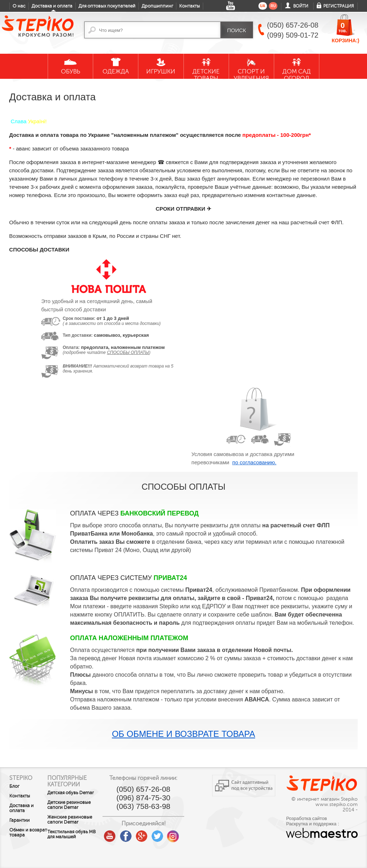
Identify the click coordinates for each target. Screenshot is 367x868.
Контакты (190, 6)
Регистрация (339, 6)
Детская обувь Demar (71, 795)
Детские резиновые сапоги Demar (77, 810)
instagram (185, 833)
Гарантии (20, 820)
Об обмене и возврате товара (183, 734)
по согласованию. (254, 462)
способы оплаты (128, 353)
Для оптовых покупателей (107, 6)
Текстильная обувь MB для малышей (75, 839)
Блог (14, 786)
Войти (301, 6)
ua (263, 6)
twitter (169, 833)
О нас (19, 6)
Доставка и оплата (52, 6)
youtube (121, 833)
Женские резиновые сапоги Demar (78, 825)
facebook (137, 833)
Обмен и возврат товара (19, 835)
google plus (153, 836)
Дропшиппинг (157, 6)
